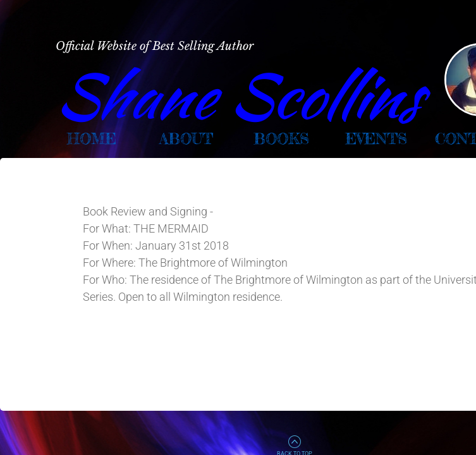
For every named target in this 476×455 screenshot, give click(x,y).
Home (92, 139)
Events (376, 139)
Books (281, 139)
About (186, 139)
